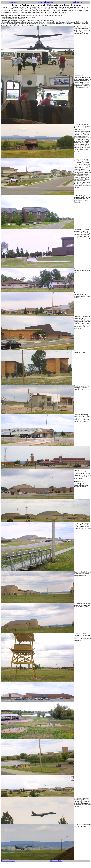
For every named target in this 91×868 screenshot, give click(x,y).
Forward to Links (56, 861)
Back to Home (13, 2)
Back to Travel (78, 2)
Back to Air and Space (8, 861)
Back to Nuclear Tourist (45, 2)
